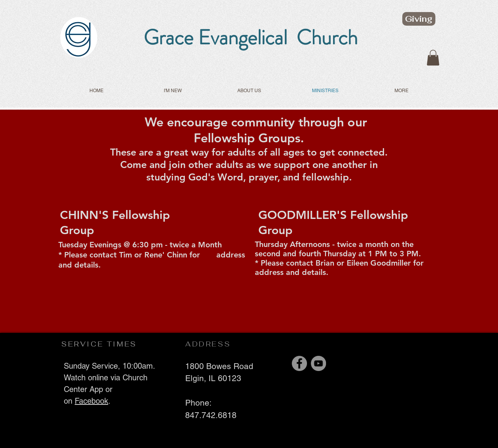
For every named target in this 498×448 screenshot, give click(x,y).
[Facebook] (299, 363)
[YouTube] (318, 363)
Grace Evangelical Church (251, 37)
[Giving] (419, 19)
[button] (433, 58)
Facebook (91, 401)
